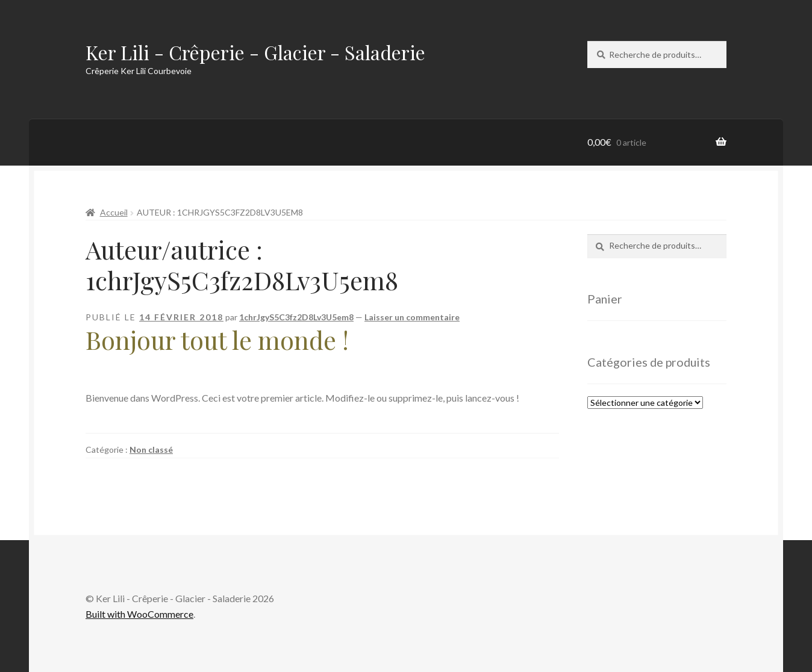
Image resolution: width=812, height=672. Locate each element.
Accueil (114, 212)
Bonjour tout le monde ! (217, 340)
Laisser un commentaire (412, 317)
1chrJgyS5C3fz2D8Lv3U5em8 (296, 317)
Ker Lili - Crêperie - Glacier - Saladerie (255, 52)
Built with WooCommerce (139, 614)
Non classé (151, 450)
